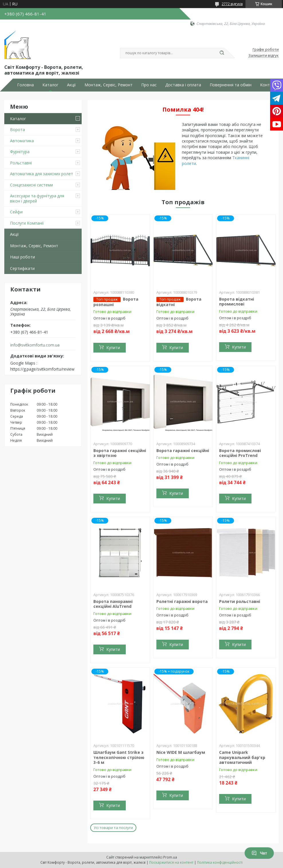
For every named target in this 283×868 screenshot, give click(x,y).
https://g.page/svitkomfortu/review (42, 369)
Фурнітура (20, 152)
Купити (113, 348)
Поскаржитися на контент (171, 862)
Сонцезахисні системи (32, 185)
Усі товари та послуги (113, 828)
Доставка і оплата (183, 85)
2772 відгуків (232, 4)
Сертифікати (22, 268)
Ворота (17, 130)
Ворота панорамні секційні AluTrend (113, 604)
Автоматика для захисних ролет (42, 174)
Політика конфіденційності (220, 862)
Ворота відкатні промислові (237, 302)
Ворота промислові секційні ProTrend (240, 453)
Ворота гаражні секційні (183, 450)
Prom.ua (170, 857)
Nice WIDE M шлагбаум (181, 752)
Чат (259, 853)
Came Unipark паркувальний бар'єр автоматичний (242, 757)
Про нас (149, 85)
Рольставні (21, 163)
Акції (71, 85)
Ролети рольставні (240, 601)
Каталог (50, 85)
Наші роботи (22, 257)
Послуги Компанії (27, 223)
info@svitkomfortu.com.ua (35, 345)
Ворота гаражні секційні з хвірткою (120, 453)
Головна (25, 85)
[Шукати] (222, 53)
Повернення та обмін (231, 85)
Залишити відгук (264, 56)
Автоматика (22, 141)
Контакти (269, 85)
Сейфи (16, 212)
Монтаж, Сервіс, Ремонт (109, 85)
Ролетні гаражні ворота (182, 601)
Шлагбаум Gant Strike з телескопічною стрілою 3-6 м (119, 757)
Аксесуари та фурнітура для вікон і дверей (37, 198)
